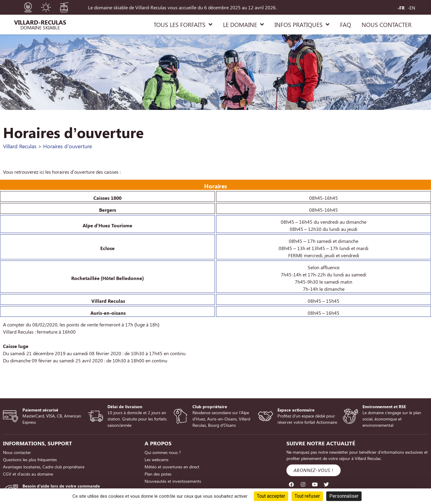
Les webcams (157, 460)
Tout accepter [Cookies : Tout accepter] (271, 496)
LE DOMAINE (243, 25)
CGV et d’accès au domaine (28, 474)
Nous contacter (17, 452)
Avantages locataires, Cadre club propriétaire (44, 467)
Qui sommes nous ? (163, 452)
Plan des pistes (158, 474)
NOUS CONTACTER (387, 24)
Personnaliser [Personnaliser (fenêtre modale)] (344, 496)
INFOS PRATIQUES (302, 25)
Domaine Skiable (40, 27)
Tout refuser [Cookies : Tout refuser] (307, 496)
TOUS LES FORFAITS (183, 25)
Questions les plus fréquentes (30, 460)
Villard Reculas (20, 146)
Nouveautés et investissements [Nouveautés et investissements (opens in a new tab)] (173, 481)
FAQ (346, 24)
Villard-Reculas (40, 22)
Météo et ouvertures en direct (172, 467)
